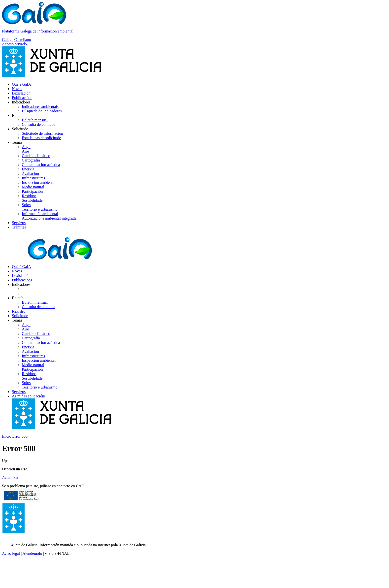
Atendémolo (32, 553)
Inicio (7, 436)
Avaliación (30, 174)
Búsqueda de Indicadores (42, 111)
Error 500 (20, 436)
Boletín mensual (35, 120)
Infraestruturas (33, 178)
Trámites (19, 227)
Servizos (19, 223)
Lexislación (21, 93)
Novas (17, 89)
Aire (25, 151)
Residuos (29, 196)
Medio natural (33, 187)
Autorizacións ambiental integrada (49, 218)
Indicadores (21, 102)
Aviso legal (11, 553)
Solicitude (20, 129)
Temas (17, 142)
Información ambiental (40, 214)
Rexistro (19, 311)
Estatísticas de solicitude (41, 138)
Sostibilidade (32, 200)
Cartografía (31, 160)
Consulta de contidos (38, 124)
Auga (26, 147)
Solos (26, 205)
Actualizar (10, 477)
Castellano (23, 40)
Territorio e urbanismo (40, 209)
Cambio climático (36, 156)
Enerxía (28, 169)
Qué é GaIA (21, 84)
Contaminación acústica (41, 165)
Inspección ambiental (39, 182)
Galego (8, 40)
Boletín (18, 115)
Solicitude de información (42, 133)
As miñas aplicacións (29, 396)
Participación (32, 191)
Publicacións (22, 98)
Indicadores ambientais (40, 107)
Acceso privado (14, 44)
